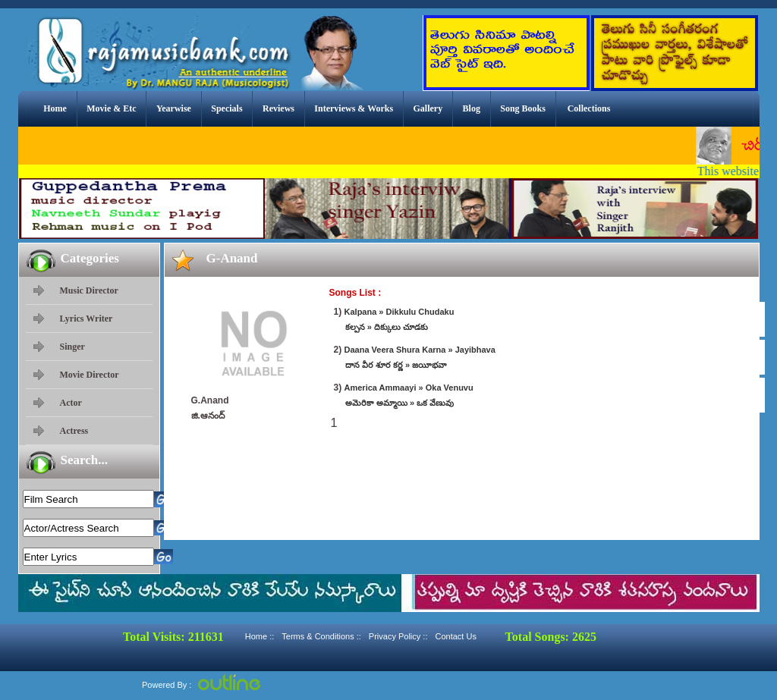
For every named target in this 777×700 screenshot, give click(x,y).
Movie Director (90, 375)
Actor (71, 403)
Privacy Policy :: (398, 636)
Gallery (428, 108)
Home (55, 108)
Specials (226, 108)
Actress (74, 431)
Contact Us (455, 636)
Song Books (523, 108)
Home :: (260, 636)
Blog (472, 108)
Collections (589, 108)
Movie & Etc (111, 108)
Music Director (89, 290)
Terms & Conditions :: (321, 636)
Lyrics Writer (87, 319)
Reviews (278, 108)
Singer (72, 347)
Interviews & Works (354, 108)
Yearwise (174, 108)
